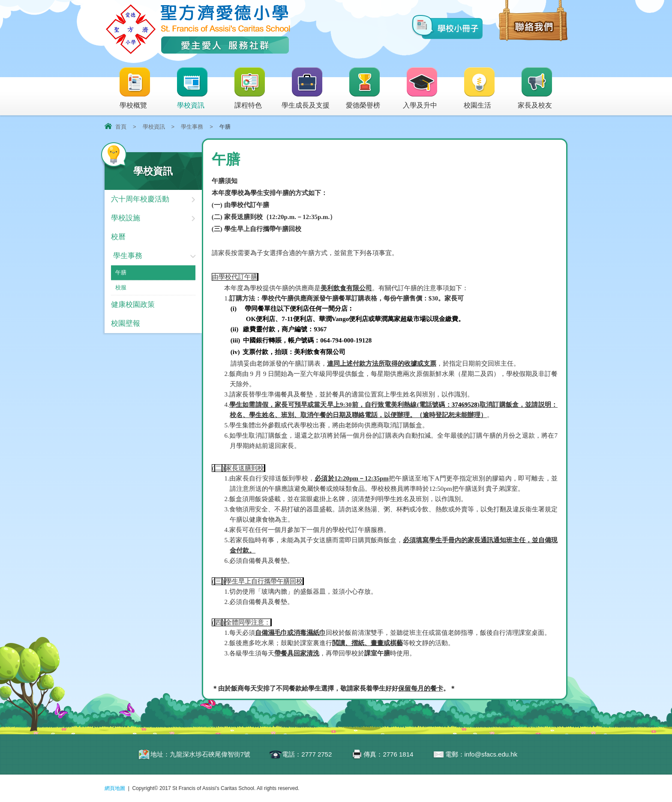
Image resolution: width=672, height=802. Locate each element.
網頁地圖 (115, 788)
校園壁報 (126, 323)
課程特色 (250, 89)
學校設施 (126, 218)
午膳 (121, 272)
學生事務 (192, 127)
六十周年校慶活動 (140, 199)
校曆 (118, 237)
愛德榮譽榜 (364, 89)
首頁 (121, 127)
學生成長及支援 (306, 89)
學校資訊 (192, 89)
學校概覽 (135, 89)
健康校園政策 (133, 305)
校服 (121, 287)
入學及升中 (421, 89)
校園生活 (480, 89)
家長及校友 (535, 89)
